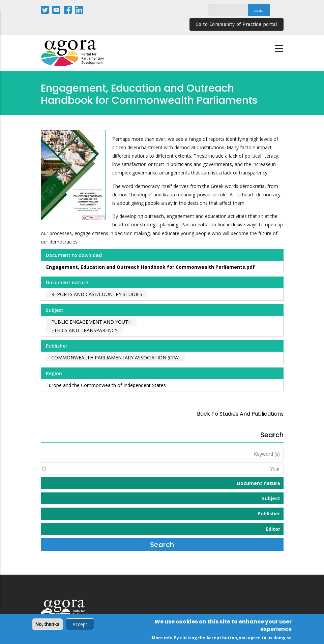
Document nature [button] (259, 483)
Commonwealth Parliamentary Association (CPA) (115, 358)
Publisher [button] (269, 513)
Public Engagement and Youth (91, 322)
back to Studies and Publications (240, 414)
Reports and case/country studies (97, 294)
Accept (80, 625)
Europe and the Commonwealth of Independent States (106, 385)
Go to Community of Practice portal (237, 24)
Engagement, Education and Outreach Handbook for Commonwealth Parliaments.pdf (151, 267)
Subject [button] (271, 498)
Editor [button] (273, 529)
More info (162, 638)
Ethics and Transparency (84, 330)
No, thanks (48, 625)
